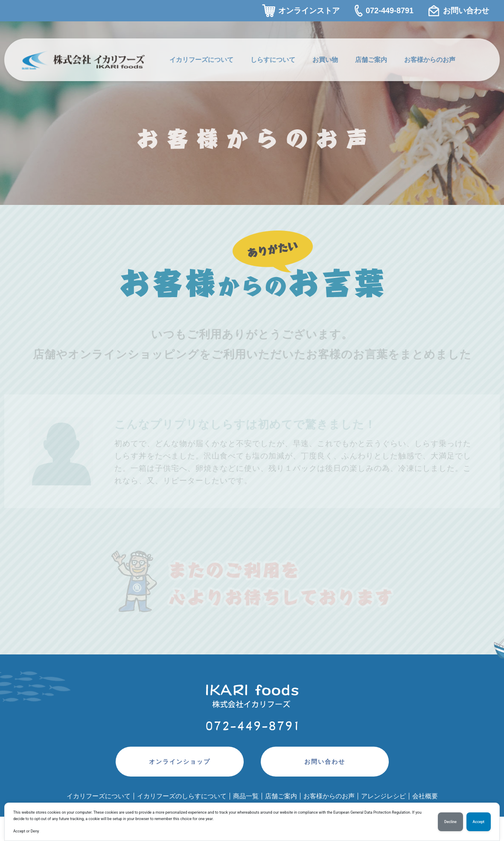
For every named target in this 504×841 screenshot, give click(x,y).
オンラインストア (309, 11)
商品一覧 (246, 796)
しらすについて (273, 60)
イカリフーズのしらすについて (182, 796)
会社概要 (425, 796)
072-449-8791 (390, 11)
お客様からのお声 (430, 60)
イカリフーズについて (201, 60)
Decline (450, 822)
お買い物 (325, 60)
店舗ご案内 (371, 60)
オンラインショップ (180, 762)
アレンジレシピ (383, 796)
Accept (479, 822)
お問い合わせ (466, 11)
